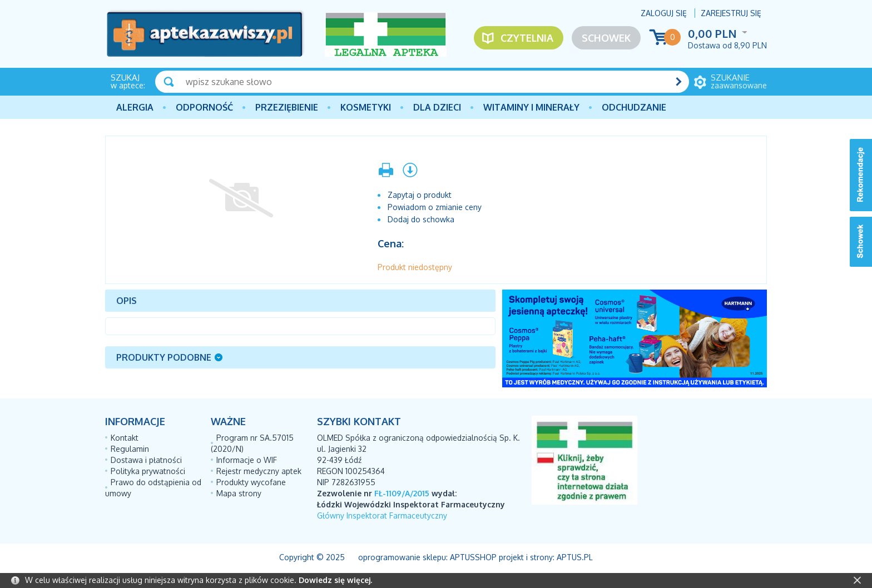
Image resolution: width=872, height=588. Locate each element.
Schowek (606, 38)
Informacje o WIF (247, 460)
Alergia (135, 107)
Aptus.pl (575, 557)
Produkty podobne (164, 357)
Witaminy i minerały (531, 107)
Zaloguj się (664, 13)
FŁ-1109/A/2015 (402, 493)
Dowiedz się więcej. (335, 580)
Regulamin (130, 449)
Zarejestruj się (731, 13)
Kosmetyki (366, 107)
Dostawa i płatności (146, 460)
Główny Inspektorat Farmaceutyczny (382, 515)
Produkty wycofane (251, 482)
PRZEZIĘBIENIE (287, 107)
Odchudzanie (634, 107)
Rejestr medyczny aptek (259, 471)
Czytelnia (527, 38)
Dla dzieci (437, 107)
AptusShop (473, 557)
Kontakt (125, 438)
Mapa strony (239, 493)
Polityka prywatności (148, 471)
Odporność (204, 107)
